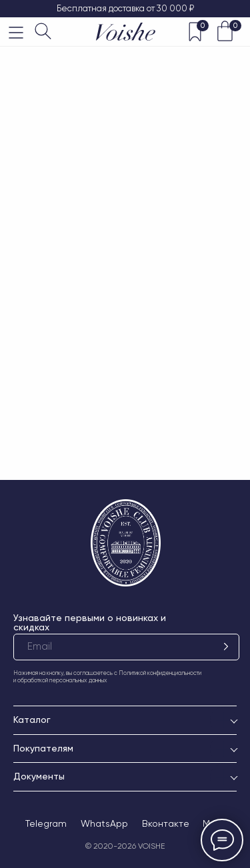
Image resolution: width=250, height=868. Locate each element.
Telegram (46, 823)
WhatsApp (104, 823)
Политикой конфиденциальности (160, 673)
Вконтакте (166, 823)
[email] (126, 647)
